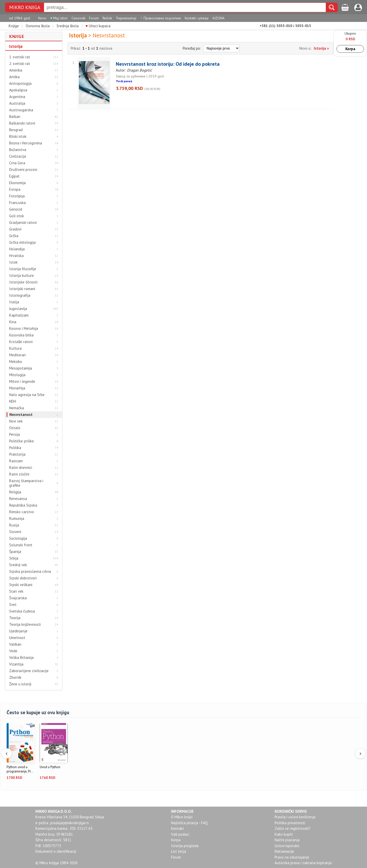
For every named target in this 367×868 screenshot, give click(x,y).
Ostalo (15, 428)
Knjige (14, 26)
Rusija (14, 525)
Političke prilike (22, 441)
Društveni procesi (23, 170)
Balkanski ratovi (22, 123)
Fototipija (17, 196)
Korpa (350, 49)
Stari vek (16, 591)
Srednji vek (18, 565)
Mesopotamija (21, 368)
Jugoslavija (18, 309)
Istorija (16, 46)
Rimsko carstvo (22, 512)
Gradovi (15, 229)
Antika (14, 77)
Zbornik (15, 677)
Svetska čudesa (22, 611)
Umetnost (17, 638)
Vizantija (16, 664)
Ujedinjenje (18, 631)
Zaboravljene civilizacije (29, 671)
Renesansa (18, 499)
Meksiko (16, 362)
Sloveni (15, 532)
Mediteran (17, 355)
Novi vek (16, 421)
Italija (14, 302)
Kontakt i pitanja (197, 18)
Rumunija (17, 519)
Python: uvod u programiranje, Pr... (20, 769)
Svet (13, 605)
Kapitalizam (19, 315)
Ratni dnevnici (21, 468)
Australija (17, 103)
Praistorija (17, 454)
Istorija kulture (22, 276)
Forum (94, 18)
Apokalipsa (18, 90)
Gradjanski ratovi (23, 223)
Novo (42, 18)
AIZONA (218, 18)
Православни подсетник (161, 18)
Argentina (17, 97)
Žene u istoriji (20, 684)
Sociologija (18, 538)
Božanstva (18, 150)
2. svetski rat (20, 64)
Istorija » (321, 48)
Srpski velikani (21, 585)
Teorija (15, 618)
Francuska (17, 203)
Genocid (16, 209)
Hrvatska (16, 256)
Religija (15, 492)
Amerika (16, 70)
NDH (13, 401)
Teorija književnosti (25, 625)
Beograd (16, 130)
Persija (15, 435)
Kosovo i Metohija (24, 329)
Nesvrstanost (21, 415)
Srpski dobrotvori (23, 578)
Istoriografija (20, 295)
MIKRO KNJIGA (25, 8)
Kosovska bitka (21, 335)
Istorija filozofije (23, 269)
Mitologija (17, 375)
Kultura (15, 348)
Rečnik (107, 18)
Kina (13, 322)
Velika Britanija (21, 658)
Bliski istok (18, 137)
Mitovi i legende (22, 382)
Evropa (15, 189)
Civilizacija (18, 156)
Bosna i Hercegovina (26, 143)
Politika (15, 448)
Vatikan (15, 644)
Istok (13, 262)
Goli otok (17, 216)
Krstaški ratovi (21, 342)
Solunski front (21, 545)
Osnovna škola (38, 26)
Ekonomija (17, 183)
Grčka (14, 236)
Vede (13, 651)
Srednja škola (68, 26)
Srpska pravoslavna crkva (30, 572)
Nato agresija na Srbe (27, 395)
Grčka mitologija (22, 242)
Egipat (14, 176)
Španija (15, 552)
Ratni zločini (19, 474)
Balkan (15, 117)
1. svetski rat (20, 57)
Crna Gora (17, 163)
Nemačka (17, 408)
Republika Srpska (23, 505)
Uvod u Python (50, 767)
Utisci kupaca (98, 26)
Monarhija (17, 388)
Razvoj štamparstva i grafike (26, 483)
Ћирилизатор (126, 18)
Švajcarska (18, 598)
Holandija (17, 249)
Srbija (14, 558)
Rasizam (16, 461)
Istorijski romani (22, 289)
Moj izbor (59, 18)
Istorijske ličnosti (23, 282)
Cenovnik (78, 18)
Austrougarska (21, 110)
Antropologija (20, 84)
